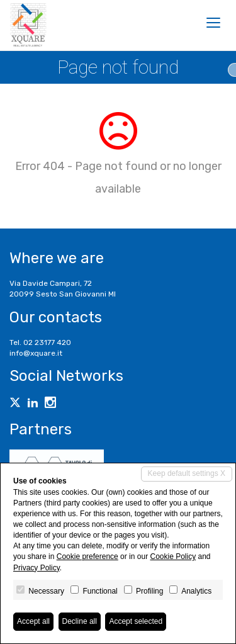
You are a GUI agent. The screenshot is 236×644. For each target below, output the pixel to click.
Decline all (80, 621)
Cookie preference (87, 556)
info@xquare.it (36, 353)
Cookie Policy (173, 556)
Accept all (33, 621)
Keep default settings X (187, 473)
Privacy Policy (37, 568)
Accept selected (136, 621)
